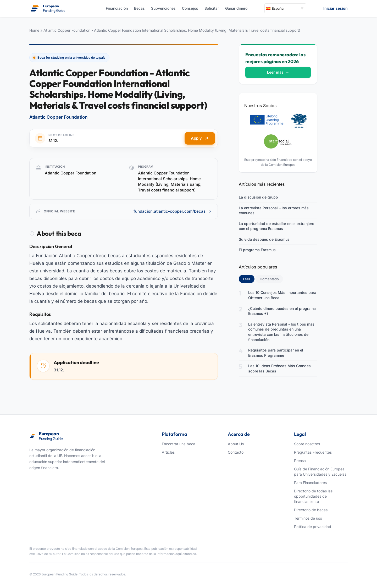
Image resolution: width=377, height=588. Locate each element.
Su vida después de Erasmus (264, 239)
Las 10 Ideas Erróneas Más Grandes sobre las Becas (279, 368)
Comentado (269, 279)
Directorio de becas (311, 510)
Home (34, 30)
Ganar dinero (236, 8)
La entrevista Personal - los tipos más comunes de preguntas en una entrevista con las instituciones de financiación (281, 332)
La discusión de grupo (258, 197)
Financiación (117, 8)
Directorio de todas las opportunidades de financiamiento (313, 496)
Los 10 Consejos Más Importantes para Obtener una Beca (282, 295)
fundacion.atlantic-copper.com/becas (172, 211)
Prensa (300, 461)
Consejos (190, 8)
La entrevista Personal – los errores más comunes (274, 210)
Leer (249, 279)
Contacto (236, 452)
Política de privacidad (313, 527)
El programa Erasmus (257, 250)
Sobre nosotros (307, 444)
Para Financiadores (310, 483)
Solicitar (212, 8)
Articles (168, 452)
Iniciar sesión (336, 8)
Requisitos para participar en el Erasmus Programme (276, 353)
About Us (236, 444)
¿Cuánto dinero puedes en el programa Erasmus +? (282, 311)
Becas (139, 8)
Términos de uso (308, 518)
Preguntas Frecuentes (313, 452)
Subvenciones (163, 8)
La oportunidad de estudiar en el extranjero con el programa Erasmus (276, 226)
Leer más (278, 72)
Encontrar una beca (179, 444)
